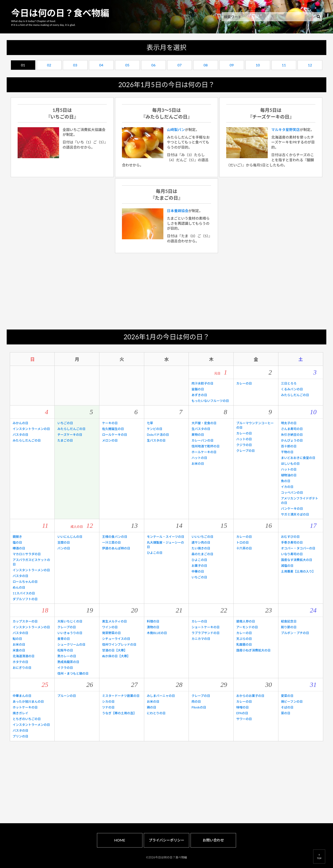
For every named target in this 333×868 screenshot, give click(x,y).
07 (180, 65)
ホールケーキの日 (204, 452)
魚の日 (286, 481)
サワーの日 (244, 719)
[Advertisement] (166, 292)
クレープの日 (246, 451)
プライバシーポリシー (166, 840)
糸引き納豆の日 (292, 435)
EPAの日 (242, 713)
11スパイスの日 (24, 593)
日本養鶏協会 (178, 211)
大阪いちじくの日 (70, 621)
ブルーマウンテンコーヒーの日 (255, 425)
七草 (150, 423)
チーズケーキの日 (70, 435)
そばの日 (287, 707)
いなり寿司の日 (292, 554)
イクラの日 (65, 668)
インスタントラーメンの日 (31, 429)
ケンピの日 (155, 429)
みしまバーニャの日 (161, 696)
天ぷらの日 (244, 639)
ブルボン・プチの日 (295, 633)
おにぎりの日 (22, 668)
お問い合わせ (213, 840)
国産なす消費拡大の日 (297, 560)
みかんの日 (21, 423)
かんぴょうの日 (292, 440)
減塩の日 (287, 566)
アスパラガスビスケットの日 (31, 562)
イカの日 (287, 487)
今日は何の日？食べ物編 (60, 13)
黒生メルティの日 (114, 621)
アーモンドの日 (247, 627)
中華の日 (198, 571)
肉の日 (196, 701)
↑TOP (319, 856)
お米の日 (198, 464)
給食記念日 (289, 621)
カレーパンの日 (202, 440)
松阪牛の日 (65, 650)
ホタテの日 (21, 662)
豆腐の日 (64, 542)
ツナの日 (108, 707)
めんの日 (19, 587)
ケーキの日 (110, 423)
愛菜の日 (287, 696)
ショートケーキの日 (206, 627)
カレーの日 (244, 383)
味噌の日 (243, 707)
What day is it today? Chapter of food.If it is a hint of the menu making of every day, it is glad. (43, 23)
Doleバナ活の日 (158, 435)
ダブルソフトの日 (25, 599)
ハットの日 (199, 458)
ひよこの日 (155, 553)
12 (310, 65)
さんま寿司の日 (292, 429)
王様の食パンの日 (115, 537)
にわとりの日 (156, 713)
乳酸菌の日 (244, 644)
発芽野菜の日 (111, 633)
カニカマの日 (201, 639)
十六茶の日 (244, 548)
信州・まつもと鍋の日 (73, 673)
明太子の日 (289, 423)
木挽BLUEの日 (157, 633)
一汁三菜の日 (111, 542)
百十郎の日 (289, 446)
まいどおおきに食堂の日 (298, 458)
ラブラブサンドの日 (206, 633)
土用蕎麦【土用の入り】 (298, 571)
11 (284, 65)
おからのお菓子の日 (250, 696)
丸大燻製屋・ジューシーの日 (165, 545)
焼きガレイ (21, 713)
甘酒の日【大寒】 (115, 650)
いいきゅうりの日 (70, 633)
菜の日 (286, 713)
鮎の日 (17, 639)
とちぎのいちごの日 (27, 719)
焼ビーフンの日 (292, 701)
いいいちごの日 (202, 537)
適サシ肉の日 (201, 542)
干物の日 (287, 452)
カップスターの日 (25, 621)
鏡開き (17, 537)
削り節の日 (289, 627)
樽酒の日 (19, 548)
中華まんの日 (22, 696)
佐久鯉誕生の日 (113, 429)
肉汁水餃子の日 (202, 383)
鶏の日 (152, 707)
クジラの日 (244, 445)
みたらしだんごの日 (295, 395)
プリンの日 (21, 736)
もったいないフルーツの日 (210, 401)
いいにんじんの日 (70, 537)
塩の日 (17, 542)
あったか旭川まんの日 (28, 701)
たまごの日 (65, 440)
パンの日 (64, 548)
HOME (120, 840)
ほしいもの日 (290, 464)
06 (153, 65)
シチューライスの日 (116, 639)
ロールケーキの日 (115, 435)
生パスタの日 (156, 440)
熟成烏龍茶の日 (68, 662)
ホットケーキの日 (25, 707)
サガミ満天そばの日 (295, 514)
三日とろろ (289, 383)
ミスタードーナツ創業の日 (121, 696)
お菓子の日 (199, 566)
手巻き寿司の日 (292, 542)
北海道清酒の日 (24, 656)
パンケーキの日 (292, 509)
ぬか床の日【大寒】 (116, 656)
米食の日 (19, 650)
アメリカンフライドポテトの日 (300, 501)
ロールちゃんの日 (25, 582)
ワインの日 (110, 627)
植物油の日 (289, 475)
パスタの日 (21, 435)
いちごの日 (65, 423)
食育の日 (64, 639)
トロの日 (243, 542)
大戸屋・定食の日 (204, 423)
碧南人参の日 (246, 621)
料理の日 (153, 621)
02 (49, 65)
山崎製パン (176, 130)
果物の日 (198, 435)
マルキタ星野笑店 (286, 130)
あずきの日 (199, 395)
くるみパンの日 (292, 389)
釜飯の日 (198, 389)
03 (75, 65)
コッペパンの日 (292, 492)
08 (206, 65)
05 (127, 65)
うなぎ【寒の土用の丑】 (119, 713)
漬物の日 (153, 627)
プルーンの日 (67, 696)
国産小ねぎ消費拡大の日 (253, 650)
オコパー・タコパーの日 (298, 548)
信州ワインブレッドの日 (119, 644)
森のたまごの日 (202, 554)
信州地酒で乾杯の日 (206, 446)
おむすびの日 (290, 537)
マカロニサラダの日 (27, 554)
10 (258, 65)
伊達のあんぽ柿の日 (116, 548)
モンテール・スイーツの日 (166, 537)
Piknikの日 (199, 707)
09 (232, 65)
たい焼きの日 (201, 548)
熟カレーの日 (67, 656)
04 (101, 65)
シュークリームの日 (71, 644)
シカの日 (108, 701)
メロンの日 (110, 440)
